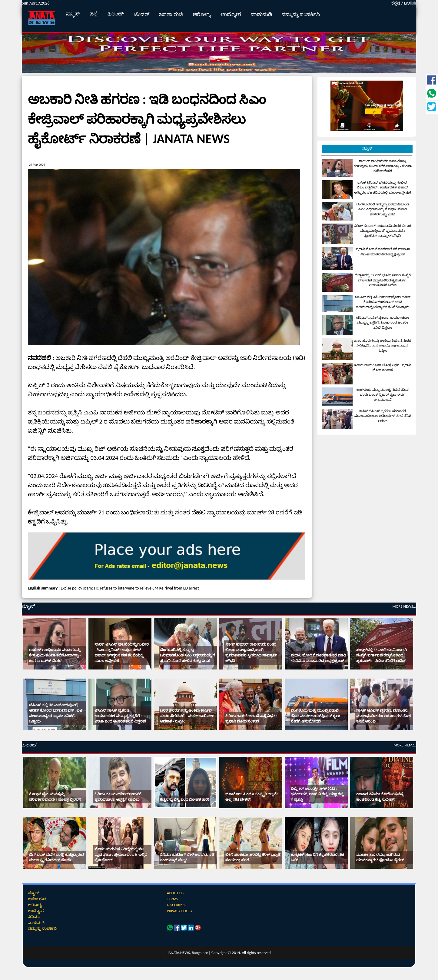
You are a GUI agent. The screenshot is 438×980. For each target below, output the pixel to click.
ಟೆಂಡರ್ (141, 14)
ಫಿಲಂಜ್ (116, 14)
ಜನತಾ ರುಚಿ (171, 14)
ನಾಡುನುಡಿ (261, 14)
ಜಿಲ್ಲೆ (94, 14)
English (410, 3)
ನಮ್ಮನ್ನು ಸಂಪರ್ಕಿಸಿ (301, 14)
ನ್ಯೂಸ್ (73, 14)
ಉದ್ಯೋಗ (231, 14)
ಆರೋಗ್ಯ (202, 14)
